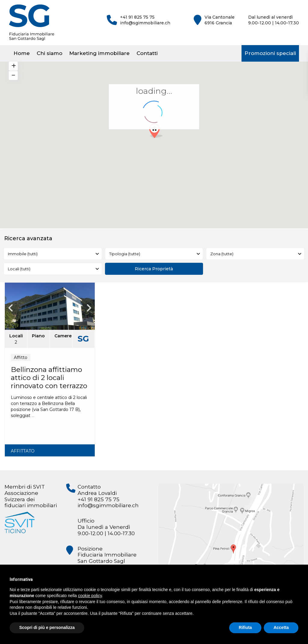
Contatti (147, 53)
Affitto (21, 357)
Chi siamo (49, 53)
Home (22, 53)
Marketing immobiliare (99, 53)
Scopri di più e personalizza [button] (47, 627)
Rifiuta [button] (245, 627)
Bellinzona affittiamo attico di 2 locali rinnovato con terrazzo (49, 378)
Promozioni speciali (270, 53)
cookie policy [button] (90, 596)
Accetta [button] (281, 627)
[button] (158, 132)
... (33, 416)
